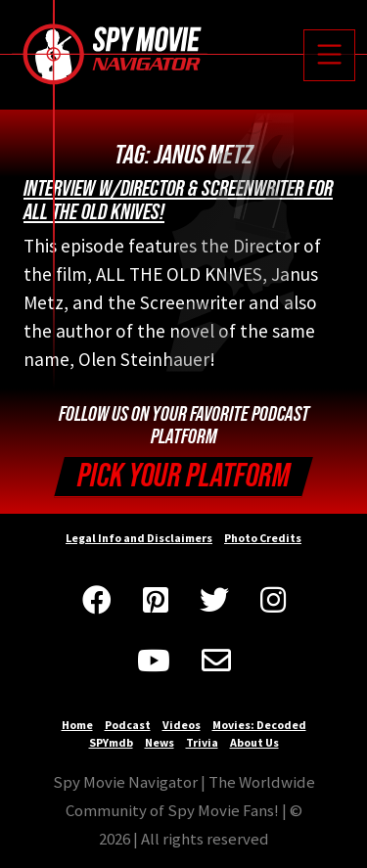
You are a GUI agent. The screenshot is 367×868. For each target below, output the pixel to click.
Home (77, 725)
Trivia (202, 742)
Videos (182, 725)
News (160, 742)
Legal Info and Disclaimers (139, 538)
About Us (254, 742)
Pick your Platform (183, 476)
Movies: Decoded (259, 725)
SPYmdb (111, 742)
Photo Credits (263, 538)
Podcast (128, 725)
